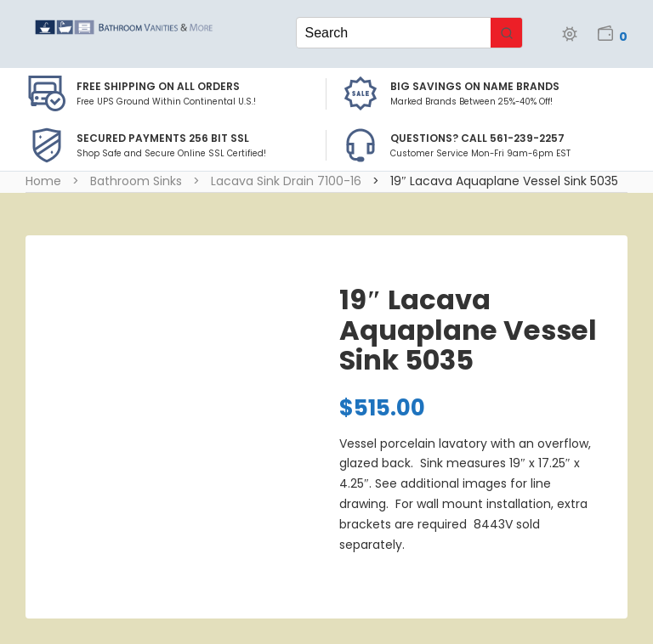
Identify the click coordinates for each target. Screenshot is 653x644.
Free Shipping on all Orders (158, 86)
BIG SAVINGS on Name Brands (475, 86)
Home (43, 181)
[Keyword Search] (394, 33)
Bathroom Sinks (136, 181)
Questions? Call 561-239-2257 (477, 138)
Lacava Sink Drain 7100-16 (286, 181)
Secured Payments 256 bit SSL (163, 138)
